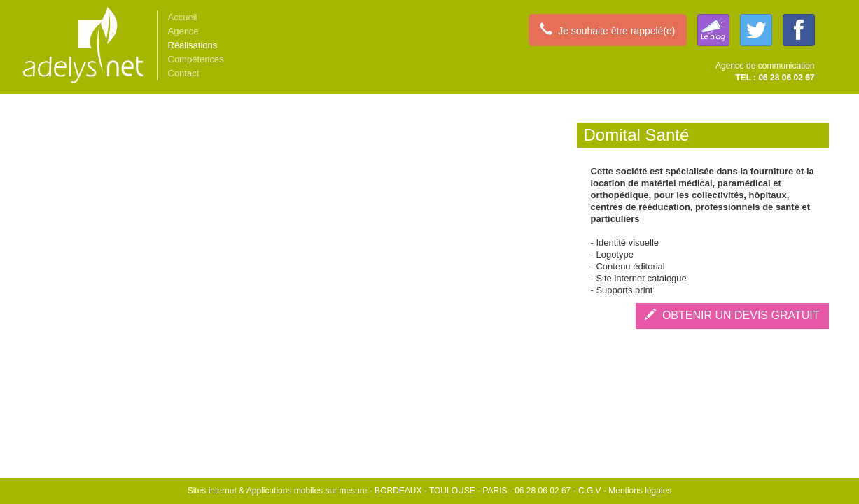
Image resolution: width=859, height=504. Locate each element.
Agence (183, 31)
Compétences (196, 59)
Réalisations (193, 45)
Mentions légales (640, 491)
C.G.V (590, 491)
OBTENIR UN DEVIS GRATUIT (732, 315)
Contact (184, 73)
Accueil (183, 17)
